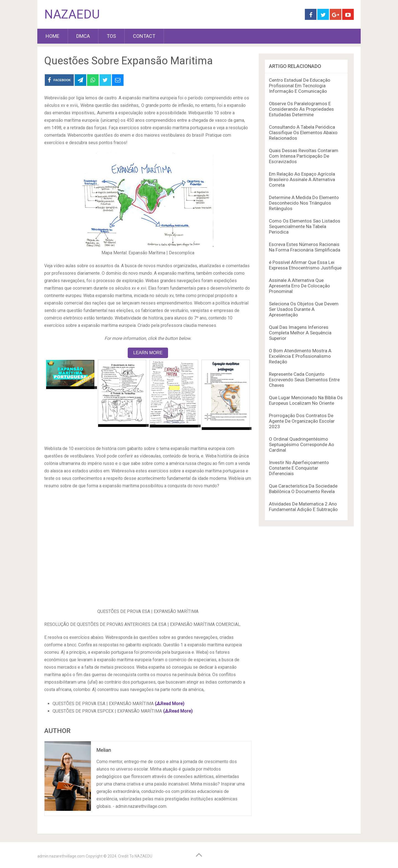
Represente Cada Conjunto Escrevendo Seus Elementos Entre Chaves (304, 380)
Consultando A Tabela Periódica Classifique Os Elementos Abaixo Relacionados (303, 133)
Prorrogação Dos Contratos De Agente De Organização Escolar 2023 (302, 421)
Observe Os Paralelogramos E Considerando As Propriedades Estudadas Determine (301, 109)
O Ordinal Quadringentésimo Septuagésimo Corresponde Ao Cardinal (302, 444)
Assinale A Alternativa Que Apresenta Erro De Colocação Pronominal (299, 286)
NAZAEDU (72, 14)
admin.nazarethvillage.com (61, 856)
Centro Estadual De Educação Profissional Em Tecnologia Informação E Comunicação (300, 86)
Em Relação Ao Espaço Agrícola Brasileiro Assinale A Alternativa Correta (302, 179)
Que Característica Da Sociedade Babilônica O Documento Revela (303, 489)
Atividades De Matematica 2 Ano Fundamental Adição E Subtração (303, 507)
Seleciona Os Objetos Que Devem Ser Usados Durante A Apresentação (304, 309)
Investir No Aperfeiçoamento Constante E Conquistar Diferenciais (299, 468)
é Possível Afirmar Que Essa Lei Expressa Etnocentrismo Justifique (305, 265)
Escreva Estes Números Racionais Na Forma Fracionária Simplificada (305, 247)
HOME (53, 36)
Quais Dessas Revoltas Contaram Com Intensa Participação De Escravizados (304, 156)
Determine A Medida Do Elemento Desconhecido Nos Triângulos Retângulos (304, 203)
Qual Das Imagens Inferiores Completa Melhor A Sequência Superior (300, 333)
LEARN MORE (148, 353)
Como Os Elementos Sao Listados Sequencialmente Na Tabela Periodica (305, 226)
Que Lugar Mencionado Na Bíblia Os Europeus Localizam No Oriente (306, 400)
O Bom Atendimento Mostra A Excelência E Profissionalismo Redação (300, 356)
